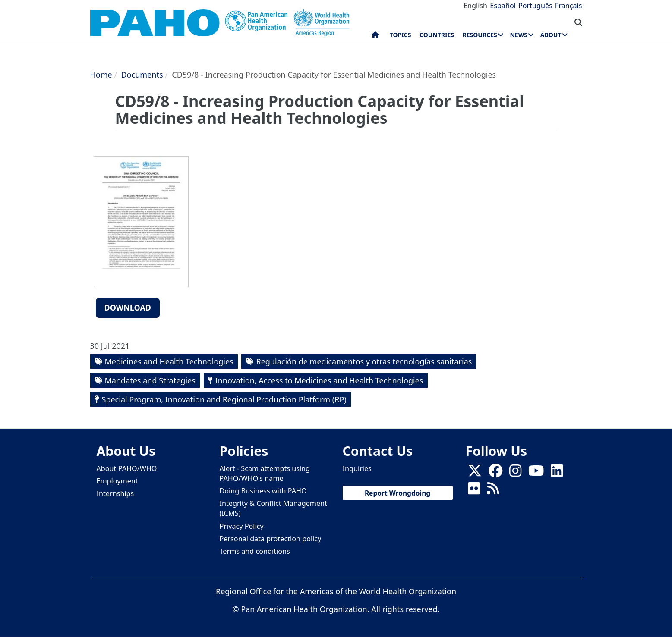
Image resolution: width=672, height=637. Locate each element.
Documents (142, 75)
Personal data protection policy (271, 539)
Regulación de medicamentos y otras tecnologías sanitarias (364, 361)
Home (101, 75)
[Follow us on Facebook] (495, 473)
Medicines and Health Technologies (169, 361)
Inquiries (357, 468)
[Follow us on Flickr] (474, 491)
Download (128, 308)
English (475, 6)
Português (535, 6)
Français (569, 6)
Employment (117, 481)
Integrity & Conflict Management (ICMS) (273, 508)
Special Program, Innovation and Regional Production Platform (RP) (224, 399)
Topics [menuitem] (401, 35)
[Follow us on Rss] (493, 491)
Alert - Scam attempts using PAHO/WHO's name (265, 473)
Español (503, 6)
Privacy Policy (242, 526)
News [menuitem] (518, 35)
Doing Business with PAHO (263, 491)
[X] (475, 473)
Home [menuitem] (375, 37)
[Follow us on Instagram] (515, 473)
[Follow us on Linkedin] (557, 473)
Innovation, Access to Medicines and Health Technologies (319, 380)
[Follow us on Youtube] (536, 473)
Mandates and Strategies (150, 380)
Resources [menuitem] (480, 35)
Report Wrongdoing (398, 493)
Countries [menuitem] (437, 35)
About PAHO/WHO (127, 468)
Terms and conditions (255, 551)
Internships (115, 493)
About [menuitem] (551, 35)
